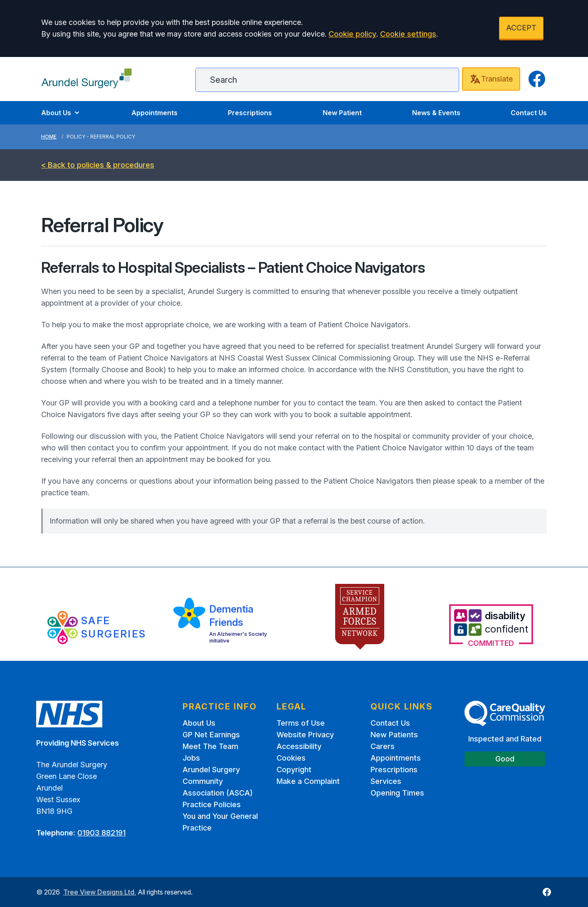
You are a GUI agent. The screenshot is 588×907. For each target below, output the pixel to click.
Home (49, 137)
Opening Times (397, 793)
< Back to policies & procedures (98, 165)
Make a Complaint (308, 781)
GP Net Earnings (211, 735)
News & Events (436, 113)
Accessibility (299, 746)
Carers (383, 746)
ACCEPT (521, 28)
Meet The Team (210, 746)
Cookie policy (352, 34)
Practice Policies (212, 804)
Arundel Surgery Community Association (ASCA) (218, 781)
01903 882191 (101, 833)
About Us (61, 113)
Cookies (291, 758)
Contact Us (529, 113)
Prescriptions (250, 113)
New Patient (342, 113)
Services (386, 781)
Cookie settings (408, 34)
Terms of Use (301, 723)
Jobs (191, 758)
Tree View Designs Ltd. (100, 892)
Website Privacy (305, 735)
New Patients (394, 735)
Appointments (154, 113)
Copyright (294, 770)
